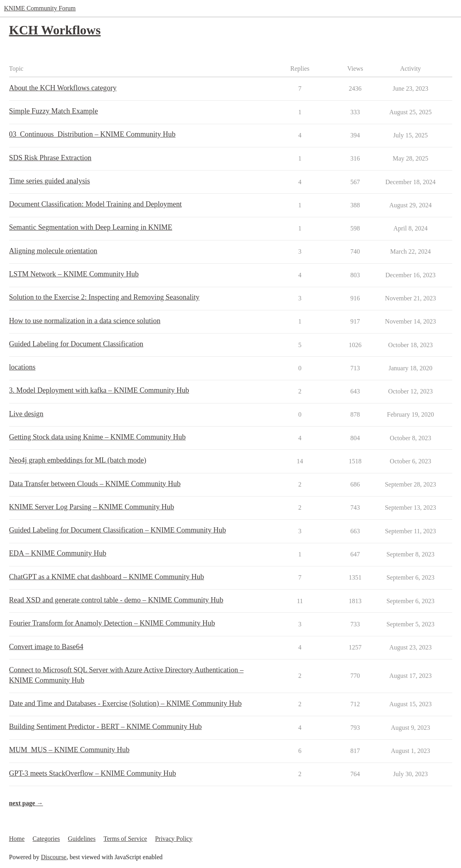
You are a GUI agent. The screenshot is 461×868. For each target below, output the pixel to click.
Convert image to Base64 (46, 647)
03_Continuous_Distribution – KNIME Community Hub (92, 134)
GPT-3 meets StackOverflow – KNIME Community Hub (93, 773)
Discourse (53, 857)
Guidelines (82, 839)
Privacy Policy (174, 839)
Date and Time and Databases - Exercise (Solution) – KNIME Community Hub (126, 703)
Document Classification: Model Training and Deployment (96, 204)
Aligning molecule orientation (53, 251)
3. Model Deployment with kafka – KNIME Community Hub (99, 390)
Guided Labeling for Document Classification (76, 344)
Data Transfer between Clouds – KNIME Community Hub (95, 484)
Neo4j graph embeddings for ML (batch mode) (78, 460)
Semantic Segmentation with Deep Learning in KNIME (91, 227)
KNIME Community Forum (40, 8)
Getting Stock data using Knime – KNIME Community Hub (98, 437)
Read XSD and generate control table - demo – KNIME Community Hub (116, 600)
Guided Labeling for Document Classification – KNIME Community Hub (118, 530)
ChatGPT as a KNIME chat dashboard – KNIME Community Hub (107, 577)
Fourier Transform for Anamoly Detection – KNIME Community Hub (112, 623)
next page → (26, 803)
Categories (46, 839)
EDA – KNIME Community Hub (58, 553)
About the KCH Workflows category (63, 88)
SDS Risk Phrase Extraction (50, 158)
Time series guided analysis (50, 181)
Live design (26, 414)
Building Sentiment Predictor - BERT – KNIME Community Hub (106, 727)
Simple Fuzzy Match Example (54, 111)
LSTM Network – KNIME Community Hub (74, 274)
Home (17, 839)
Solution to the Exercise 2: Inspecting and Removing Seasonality (104, 297)
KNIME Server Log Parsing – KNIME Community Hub (92, 507)
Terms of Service (125, 839)
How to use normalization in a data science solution (85, 321)
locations (22, 367)
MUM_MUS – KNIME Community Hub (69, 750)
